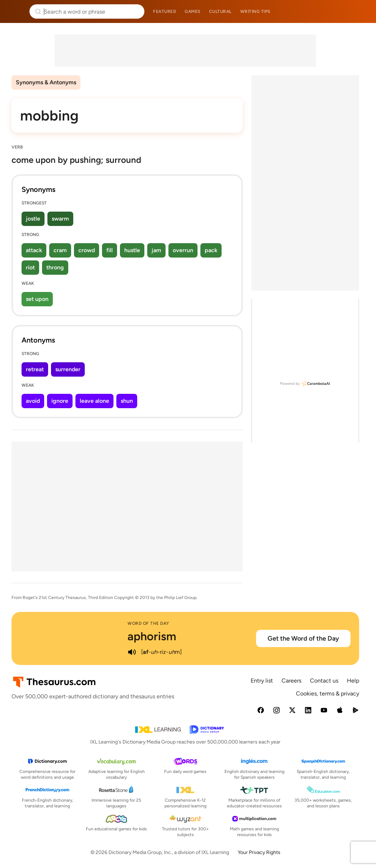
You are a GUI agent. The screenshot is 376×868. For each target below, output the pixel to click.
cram (60, 250)
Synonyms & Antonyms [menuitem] (46, 82)
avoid (33, 401)
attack (34, 250)
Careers (291, 681)
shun (127, 401)
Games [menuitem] (192, 11)
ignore (60, 401)
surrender (68, 369)
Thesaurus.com (16, 11)
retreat (35, 369)
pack (211, 250)
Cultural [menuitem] (220, 11)
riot (30, 267)
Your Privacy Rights (259, 852)
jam (156, 250)
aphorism (152, 636)
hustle (132, 250)
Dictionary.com (360, 11)
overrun (183, 250)
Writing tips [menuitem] (255, 11)
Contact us (324, 681)
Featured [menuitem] (164, 11)
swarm (60, 219)
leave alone (94, 401)
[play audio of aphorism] (132, 652)
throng (55, 267)
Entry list (262, 681)
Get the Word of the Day (303, 638)
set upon (37, 299)
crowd (87, 250)
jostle (33, 219)
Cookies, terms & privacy (328, 694)
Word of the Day (148, 623)
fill (110, 250)
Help (353, 681)
